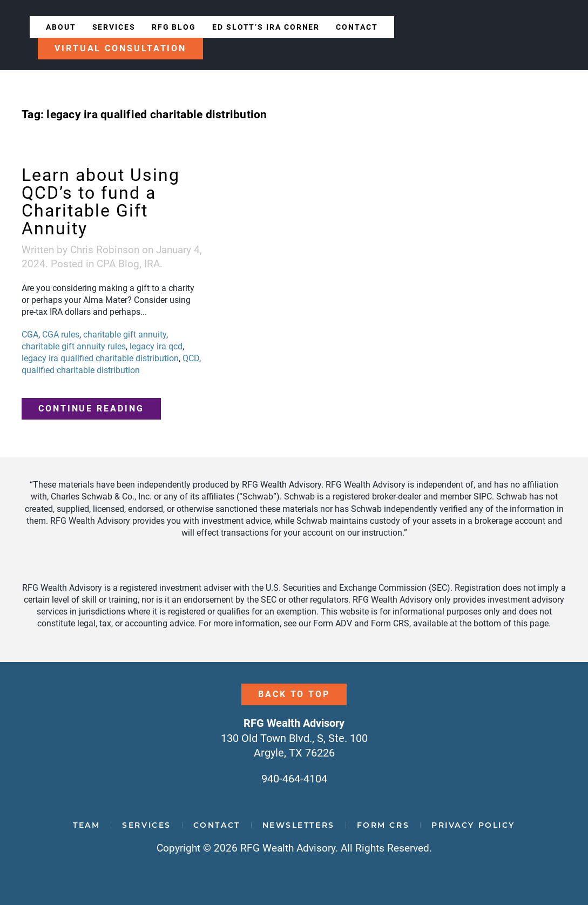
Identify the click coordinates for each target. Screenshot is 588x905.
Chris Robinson (105, 250)
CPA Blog (118, 264)
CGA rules (61, 335)
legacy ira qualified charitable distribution (100, 358)
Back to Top (294, 694)
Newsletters (299, 825)
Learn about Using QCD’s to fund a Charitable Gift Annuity (101, 202)
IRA (152, 264)
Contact (357, 27)
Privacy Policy (473, 825)
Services (114, 27)
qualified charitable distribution (81, 370)
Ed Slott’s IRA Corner (266, 27)
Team (86, 825)
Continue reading (91, 408)
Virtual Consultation (120, 48)
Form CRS (383, 825)
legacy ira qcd (156, 346)
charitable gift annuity (125, 335)
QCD (191, 358)
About (61, 27)
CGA (30, 335)
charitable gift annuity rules (74, 346)
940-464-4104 (294, 779)
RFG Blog (174, 27)
